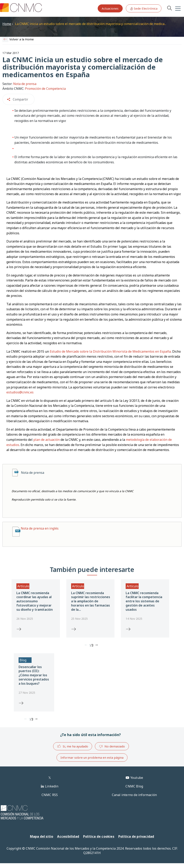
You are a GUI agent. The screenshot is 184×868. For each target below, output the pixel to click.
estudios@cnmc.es (20, 392)
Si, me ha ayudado (73, 746)
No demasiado (112, 746)
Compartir (20, 99)
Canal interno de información (134, 795)
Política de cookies (99, 836)
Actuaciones (110, 8)
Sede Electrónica (144, 8)
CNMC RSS (50, 795)
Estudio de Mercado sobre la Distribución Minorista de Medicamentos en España (110, 351)
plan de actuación (47, 440)
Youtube (137, 778)
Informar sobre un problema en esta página (92, 757)
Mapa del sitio (42, 836)
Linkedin (52, 786)
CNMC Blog (134, 786)
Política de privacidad (136, 836)
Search (169, 8)
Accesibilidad (68, 836)
